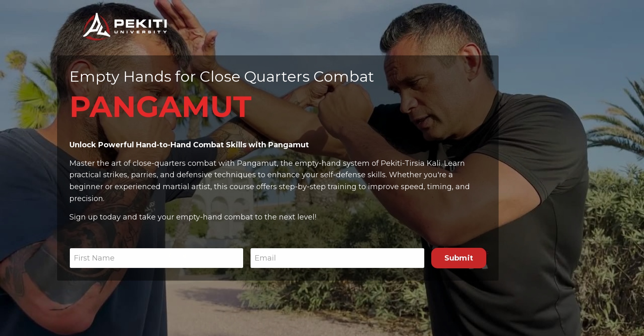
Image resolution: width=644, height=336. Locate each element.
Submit (459, 258)
